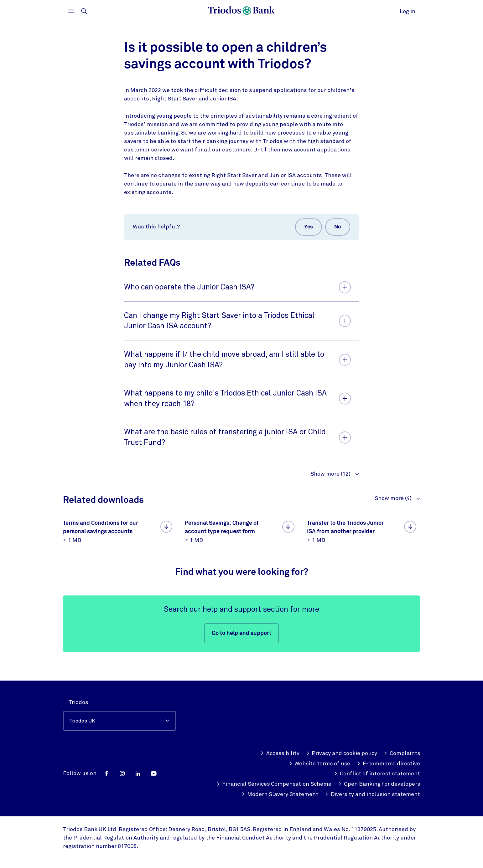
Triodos (78, 692)
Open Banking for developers (296, 784)
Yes (307, 227)
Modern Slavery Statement (382, 784)
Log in (408, 11)
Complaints (402, 743)
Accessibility (278, 743)
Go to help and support (241, 634)
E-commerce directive (388, 753)
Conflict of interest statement (377, 764)
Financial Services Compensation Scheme (362, 774)
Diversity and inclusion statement (372, 794)
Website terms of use (318, 753)
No (337, 227)
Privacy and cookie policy (341, 743)
